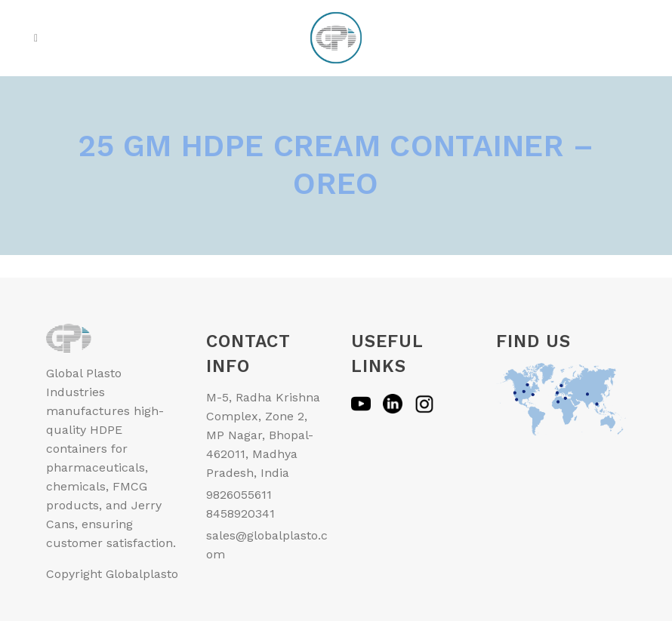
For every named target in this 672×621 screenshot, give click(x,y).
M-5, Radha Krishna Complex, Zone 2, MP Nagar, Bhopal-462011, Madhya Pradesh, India (263, 435)
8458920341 (240, 513)
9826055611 (239, 495)
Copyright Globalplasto (112, 574)
